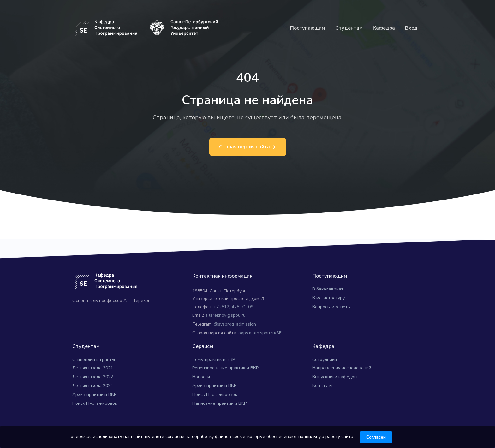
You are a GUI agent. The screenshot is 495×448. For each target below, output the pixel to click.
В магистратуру (328, 298)
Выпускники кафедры (335, 377)
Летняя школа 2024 (93, 386)
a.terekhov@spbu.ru (225, 315)
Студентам (349, 28)
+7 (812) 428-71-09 (233, 307)
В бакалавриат (328, 289)
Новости (201, 377)
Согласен (378, 437)
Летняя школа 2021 (93, 368)
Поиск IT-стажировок (95, 403)
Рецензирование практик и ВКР (225, 368)
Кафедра (384, 28)
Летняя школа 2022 (93, 377)
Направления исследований (342, 368)
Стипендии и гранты (94, 359)
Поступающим (308, 28)
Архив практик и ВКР (94, 394)
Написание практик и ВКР (219, 403)
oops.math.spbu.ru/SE (260, 333)
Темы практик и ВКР (214, 359)
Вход (411, 28)
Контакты (322, 386)
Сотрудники (325, 359)
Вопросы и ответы (331, 307)
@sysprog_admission (235, 324)
